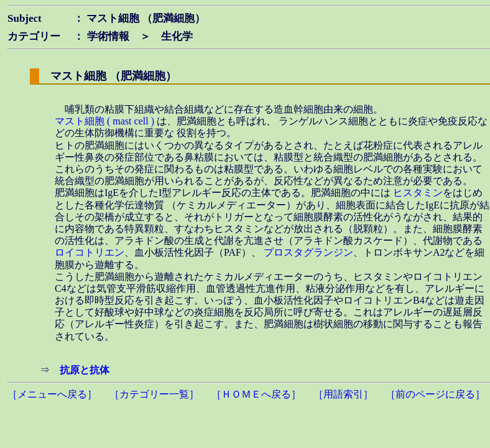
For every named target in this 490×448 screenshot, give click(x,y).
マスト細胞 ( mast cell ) (106, 121)
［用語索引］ (343, 394)
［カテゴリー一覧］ (154, 394)
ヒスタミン (418, 193)
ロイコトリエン (90, 252)
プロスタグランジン (308, 252)
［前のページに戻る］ (435, 394)
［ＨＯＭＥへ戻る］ (256, 394)
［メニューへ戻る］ (52, 394)
